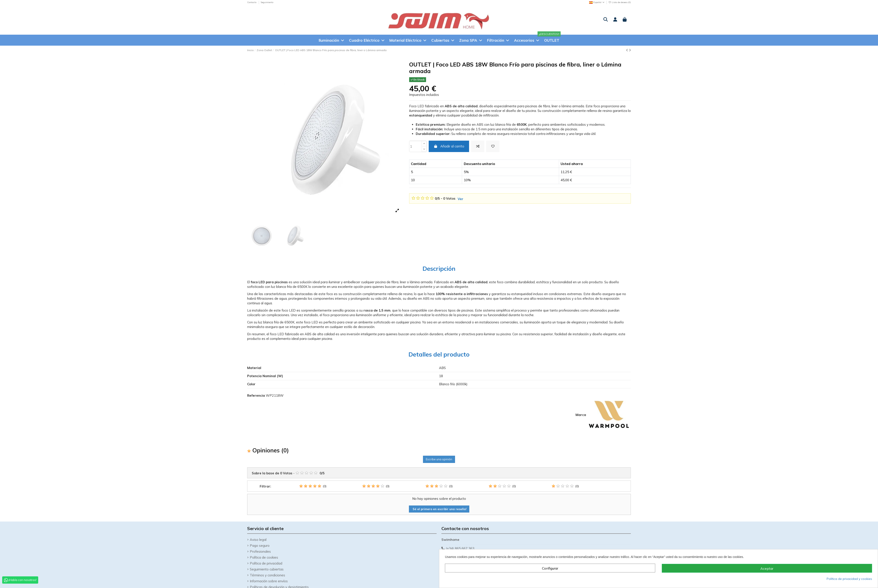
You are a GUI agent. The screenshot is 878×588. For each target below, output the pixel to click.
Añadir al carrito (449, 146)
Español (597, 2)
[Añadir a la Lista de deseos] (493, 146)
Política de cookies (264, 557)
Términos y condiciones (267, 575)
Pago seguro (260, 546)
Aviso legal (258, 540)
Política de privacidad (266, 563)
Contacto (252, 2)
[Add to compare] (478, 146)
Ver (461, 199)
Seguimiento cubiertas (267, 569)
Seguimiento (267, 2)
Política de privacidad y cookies (849, 579)
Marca (581, 415)
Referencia (256, 395)
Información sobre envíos (269, 581)
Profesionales (260, 551)
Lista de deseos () (620, 2)
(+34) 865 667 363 (460, 548)
